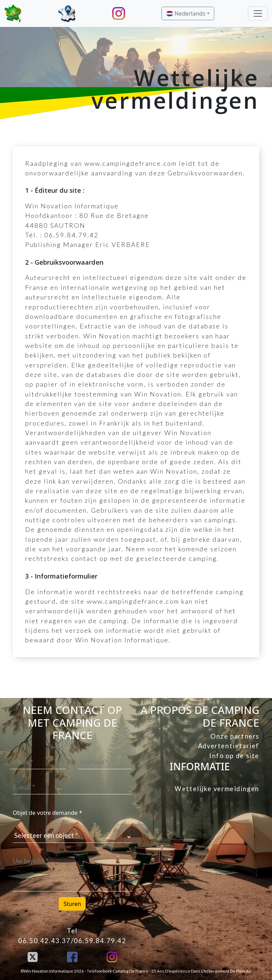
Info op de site (234, 756)
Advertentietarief (229, 746)
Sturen (72, 904)
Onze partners (235, 736)
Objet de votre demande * (47, 813)
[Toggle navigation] (258, 13)
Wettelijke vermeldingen (217, 789)
